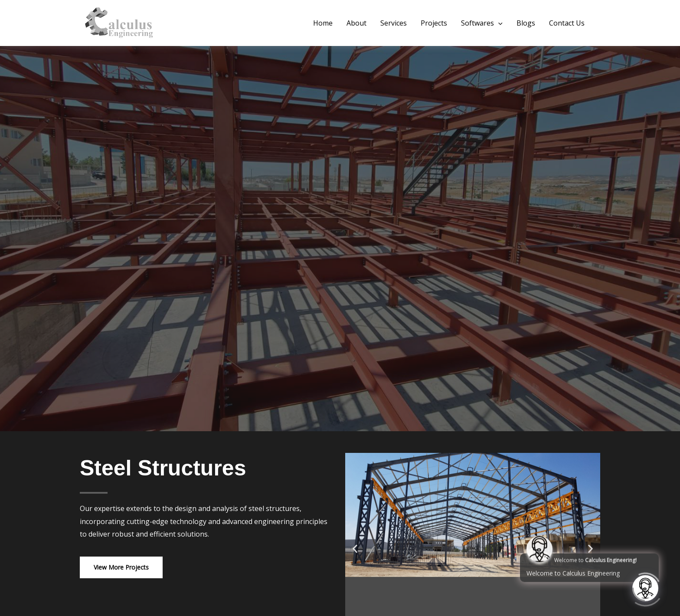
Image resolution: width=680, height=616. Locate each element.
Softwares (482, 23)
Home (323, 23)
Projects (434, 23)
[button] (498, 23)
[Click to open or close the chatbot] (645, 588)
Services (394, 23)
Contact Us (567, 23)
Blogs (526, 23)
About (356, 23)
